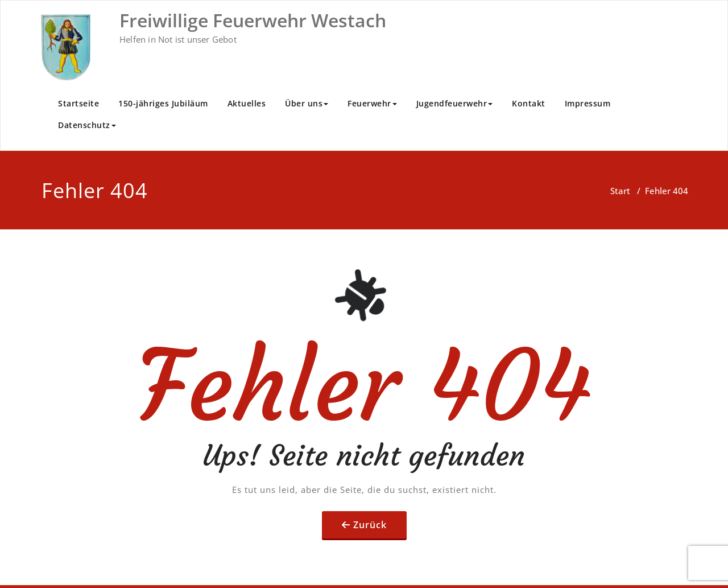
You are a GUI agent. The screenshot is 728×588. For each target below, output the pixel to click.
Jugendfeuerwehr (455, 103)
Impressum (588, 103)
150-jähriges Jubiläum (163, 103)
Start (620, 191)
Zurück (370, 525)
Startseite (78, 103)
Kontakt (529, 103)
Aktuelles (247, 103)
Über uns (307, 103)
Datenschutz (87, 125)
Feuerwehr (372, 103)
